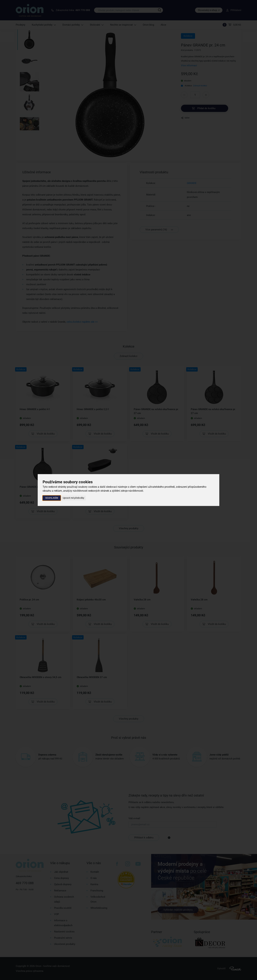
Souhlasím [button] (52, 498)
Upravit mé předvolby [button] (74, 498)
